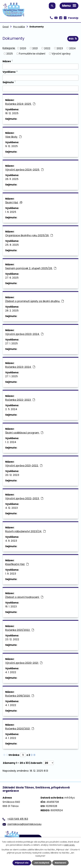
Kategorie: (9, 48)
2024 (72, 48)
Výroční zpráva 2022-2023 (24, 498)
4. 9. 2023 (11, 541)
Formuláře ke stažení (32, 54)
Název (7, 61)
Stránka (14, 755)
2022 (47, 48)
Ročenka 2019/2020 (20, 696)
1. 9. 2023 (11, 574)
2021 (35, 48)
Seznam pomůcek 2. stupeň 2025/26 (31, 268)
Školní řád (14, 202)
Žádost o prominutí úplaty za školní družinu (34, 301)
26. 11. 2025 (12, 179)
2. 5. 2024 (11, 409)
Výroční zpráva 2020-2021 (24, 663)
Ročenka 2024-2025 (20, 104)
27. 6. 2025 (12, 278)
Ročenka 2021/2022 (20, 630)
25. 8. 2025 (12, 245)
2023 (60, 48)
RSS (73, 39)
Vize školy (13, 137)
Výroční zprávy (61, 54)
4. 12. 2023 (11, 508)
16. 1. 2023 (11, 606)
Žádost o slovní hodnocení (24, 597)
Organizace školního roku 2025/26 (29, 235)
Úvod (6, 27)
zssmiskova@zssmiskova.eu (24, 824)
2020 (23, 48)
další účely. (70, 845)
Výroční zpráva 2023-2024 (24, 334)
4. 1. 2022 (11, 672)
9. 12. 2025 (11, 146)
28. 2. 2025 (12, 311)
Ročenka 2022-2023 (20, 400)
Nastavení (60, 863)
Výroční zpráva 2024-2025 (24, 170)
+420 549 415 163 (18, 819)
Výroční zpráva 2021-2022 (24, 466)
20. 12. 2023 (12, 475)
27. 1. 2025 (11, 343)
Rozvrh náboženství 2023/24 (25, 531)
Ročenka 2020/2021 (20, 729)
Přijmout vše (22, 863)
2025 (10, 54)
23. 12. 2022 (12, 639)
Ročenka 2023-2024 (20, 367)
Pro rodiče (19, 27)
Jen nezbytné (42, 863)
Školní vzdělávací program (24, 433)
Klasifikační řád (17, 564)
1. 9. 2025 (11, 212)
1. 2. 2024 (11, 442)
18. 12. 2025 (12, 113)
